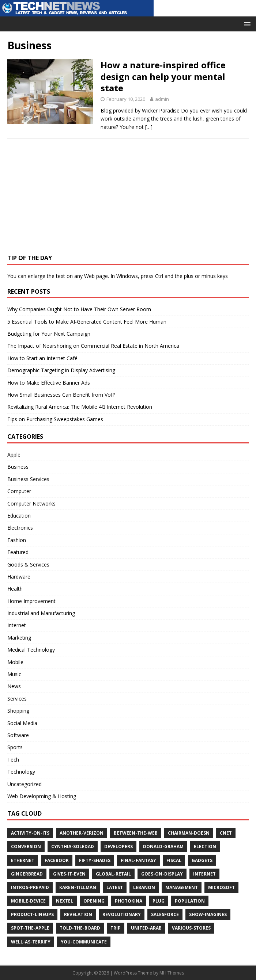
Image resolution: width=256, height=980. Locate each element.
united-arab (146, 928)
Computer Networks (31, 504)
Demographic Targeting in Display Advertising (61, 370)
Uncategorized (25, 784)
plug (159, 901)
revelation (78, 914)
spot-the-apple (30, 928)
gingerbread (27, 874)
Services (17, 699)
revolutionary (122, 914)
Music (14, 674)
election (205, 846)
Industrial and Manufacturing (41, 613)
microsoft (221, 887)
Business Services (28, 479)
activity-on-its (30, 833)
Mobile (15, 662)
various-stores (191, 928)
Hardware (19, 577)
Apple (14, 455)
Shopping (18, 711)
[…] (149, 127)
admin (162, 99)
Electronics (20, 528)
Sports (15, 747)
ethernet (23, 860)
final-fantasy (138, 860)
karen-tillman (78, 887)
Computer (19, 491)
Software (18, 735)
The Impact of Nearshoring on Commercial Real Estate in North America (93, 346)
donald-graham (163, 846)
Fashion (17, 540)
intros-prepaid (30, 887)
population (190, 901)
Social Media (22, 723)
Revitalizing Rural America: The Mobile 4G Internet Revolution (80, 407)
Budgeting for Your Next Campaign (49, 334)
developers (118, 846)
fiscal (174, 860)
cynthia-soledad (73, 846)
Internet (17, 625)
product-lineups (32, 914)
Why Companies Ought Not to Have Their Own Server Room (79, 309)
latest (115, 887)
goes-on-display (162, 874)
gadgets (202, 860)
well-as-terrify (31, 942)
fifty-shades (95, 860)
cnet (226, 833)
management (182, 887)
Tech (13, 760)
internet (204, 874)
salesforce (165, 914)
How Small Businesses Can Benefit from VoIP (61, 395)
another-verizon (82, 833)
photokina (129, 901)
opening (94, 901)
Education (19, 516)
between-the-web (136, 833)
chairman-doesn (189, 833)
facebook (57, 860)
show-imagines (208, 914)
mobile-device (28, 901)
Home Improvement (31, 601)
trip (116, 928)
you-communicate (84, 942)
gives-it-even (69, 874)
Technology (21, 772)
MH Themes (172, 973)
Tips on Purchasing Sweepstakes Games (55, 419)
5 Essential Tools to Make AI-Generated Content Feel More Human (87, 322)
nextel (65, 901)
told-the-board (80, 928)
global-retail (113, 874)
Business (18, 467)
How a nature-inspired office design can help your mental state (163, 76)
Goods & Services (28, 565)
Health (15, 589)
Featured (18, 552)
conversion (26, 846)
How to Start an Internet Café (42, 358)
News (14, 686)
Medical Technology (31, 650)
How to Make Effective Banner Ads (49, 383)
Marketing (19, 638)
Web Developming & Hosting (42, 796)
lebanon (144, 887)
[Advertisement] (62, 199)
